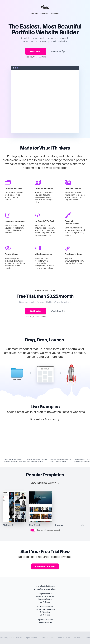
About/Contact (47, 638)
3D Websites (45, 602)
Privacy (77, 638)
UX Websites (45, 615)
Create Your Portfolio (45, 566)
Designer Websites (45, 594)
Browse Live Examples (45, 419)
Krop (45, 7)
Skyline (40, 462)
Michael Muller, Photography (13, 460)
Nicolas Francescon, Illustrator (37, 460)
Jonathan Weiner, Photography (61, 460)
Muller (64, 462)
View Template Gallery (45, 483)
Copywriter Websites (45, 620)
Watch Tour (58, 51)
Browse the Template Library (45, 589)
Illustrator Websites (45, 599)
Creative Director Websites (45, 609)
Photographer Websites (45, 596)
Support (87, 638)
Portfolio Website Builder (45, 32)
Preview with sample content (48, 530)
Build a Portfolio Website (45, 586)
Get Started (36, 51)
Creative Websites (45, 622)
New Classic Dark (20, 462)
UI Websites (45, 612)
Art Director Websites (45, 607)
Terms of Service (64, 638)
